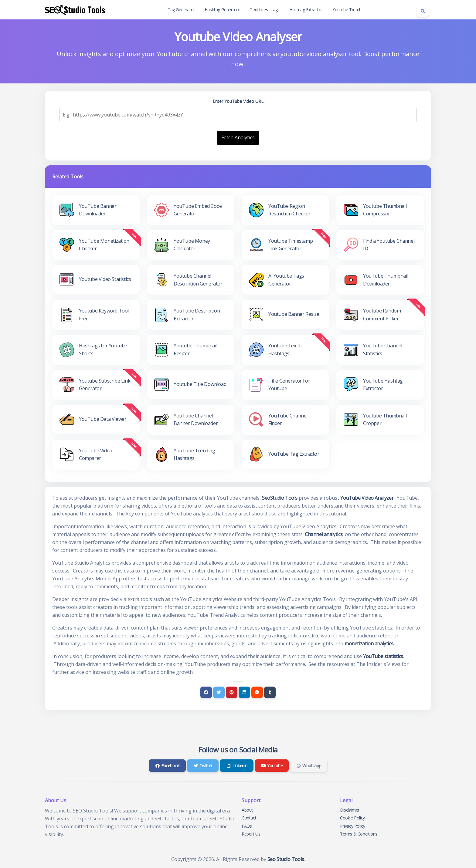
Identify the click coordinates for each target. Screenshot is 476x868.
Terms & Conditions (359, 834)
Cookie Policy (352, 818)
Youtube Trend (346, 10)
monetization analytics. (369, 643)
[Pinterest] (232, 692)
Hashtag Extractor (306, 10)
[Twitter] (219, 692)
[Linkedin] (244, 692)
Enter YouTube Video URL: (239, 101)
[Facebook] (206, 692)
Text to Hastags (265, 10)
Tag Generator (181, 10)
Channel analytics (324, 534)
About (247, 810)
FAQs (247, 826)
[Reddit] (257, 692)
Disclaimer (350, 810)
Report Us (251, 834)
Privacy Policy (352, 826)
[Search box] (423, 11)
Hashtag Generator (222, 10)
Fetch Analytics (238, 137)
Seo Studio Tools (286, 859)
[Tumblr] (270, 692)
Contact (249, 818)
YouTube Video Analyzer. (367, 498)
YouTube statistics (383, 656)
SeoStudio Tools (280, 498)
